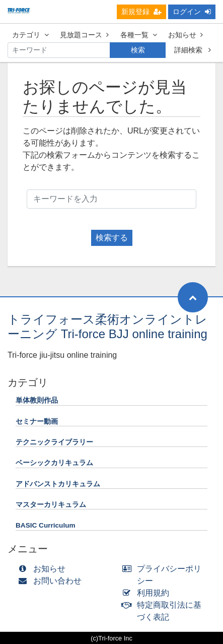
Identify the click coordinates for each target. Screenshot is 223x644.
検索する (112, 238)
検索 (138, 50)
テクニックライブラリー (54, 442)
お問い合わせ (52, 581)
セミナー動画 (37, 422)
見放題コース (84, 35)
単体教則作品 (37, 400)
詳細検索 (193, 50)
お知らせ (185, 35)
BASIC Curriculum (46, 525)
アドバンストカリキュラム (58, 484)
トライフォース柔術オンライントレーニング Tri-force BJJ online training (107, 327)
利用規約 (148, 593)
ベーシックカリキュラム (54, 463)
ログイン (192, 12)
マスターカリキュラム (51, 505)
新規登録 (141, 12)
